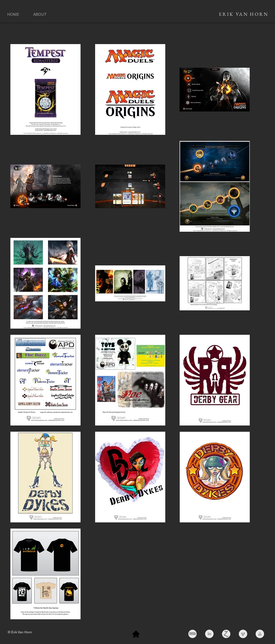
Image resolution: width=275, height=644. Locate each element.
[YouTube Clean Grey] (260, 634)
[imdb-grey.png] (192, 634)
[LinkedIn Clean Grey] (209, 634)
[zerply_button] (226, 634)
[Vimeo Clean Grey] (243, 634)
